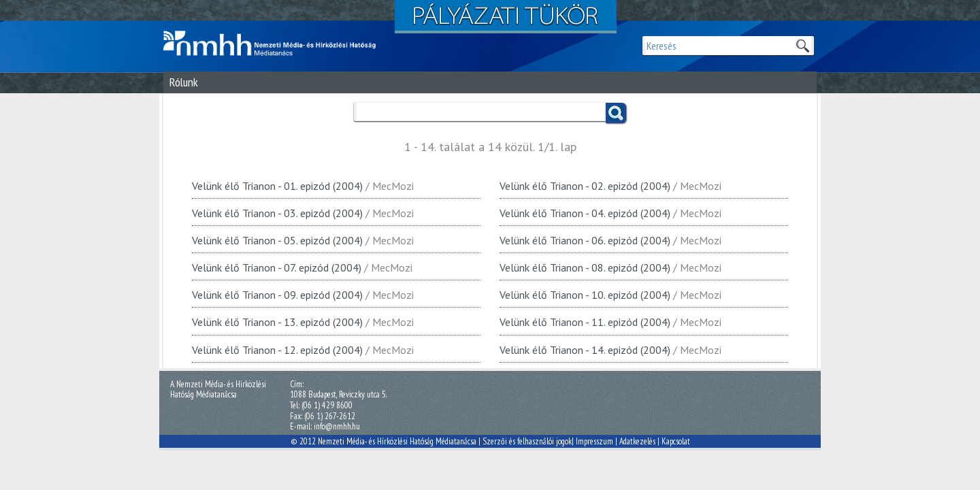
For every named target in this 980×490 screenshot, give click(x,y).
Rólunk (184, 82)
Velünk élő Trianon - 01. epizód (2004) (277, 186)
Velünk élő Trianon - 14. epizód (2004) (585, 350)
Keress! (616, 113)
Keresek (802, 46)
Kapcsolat (676, 441)
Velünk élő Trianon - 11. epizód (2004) (585, 322)
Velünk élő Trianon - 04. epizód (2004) (585, 213)
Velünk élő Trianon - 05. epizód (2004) (277, 240)
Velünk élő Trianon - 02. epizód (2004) (585, 186)
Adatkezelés (637, 441)
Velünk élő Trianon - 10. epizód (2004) (585, 295)
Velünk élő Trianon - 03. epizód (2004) (277, 213)
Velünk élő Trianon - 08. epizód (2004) (585, 267)
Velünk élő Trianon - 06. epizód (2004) (585, 240)
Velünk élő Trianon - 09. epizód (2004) (277, 295)
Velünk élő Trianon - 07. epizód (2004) (277, 267)
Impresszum (594, 441)
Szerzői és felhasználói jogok (527, 441)
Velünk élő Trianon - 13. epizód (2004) (277, 322)
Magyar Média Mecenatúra (276, 44)
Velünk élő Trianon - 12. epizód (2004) (277, 350)
